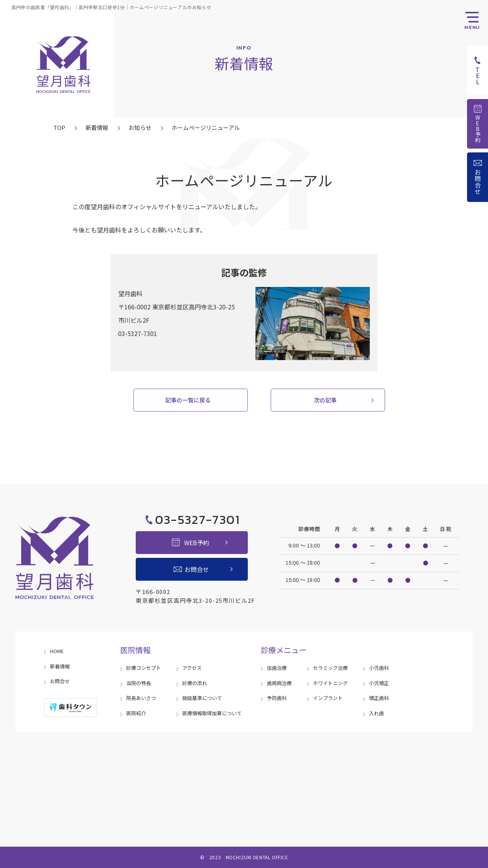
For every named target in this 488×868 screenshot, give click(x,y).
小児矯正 (379, 683)
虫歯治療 (277, 668)
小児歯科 (379, 668)
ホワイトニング (330, 683)
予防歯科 (277, 698)
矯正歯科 (379, 698)
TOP (59, 127)
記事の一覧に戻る (188, 400)
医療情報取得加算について (212, 713)
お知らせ (140, 127)
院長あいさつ (141, 698)
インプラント (328, 698)
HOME (57, 651)
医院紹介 (136, 713)
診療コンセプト (144, 668)
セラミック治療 (330, 668)
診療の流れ (195, 683)
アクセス (192, 668)
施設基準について (202, 698)
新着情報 (97, 127)
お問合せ (60, 681)
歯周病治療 (279, 683)
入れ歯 (376, 713)
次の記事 (325, 400)
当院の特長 (139, 683)
